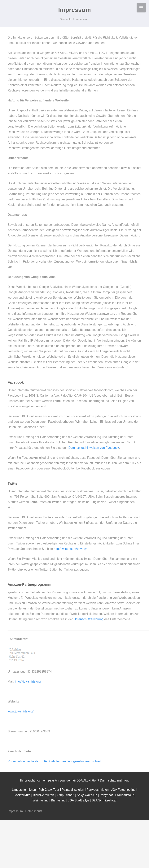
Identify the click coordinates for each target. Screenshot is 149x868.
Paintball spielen (73, 790)
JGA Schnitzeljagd (104, 800)
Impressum (15, 811)
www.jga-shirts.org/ (21, 711)
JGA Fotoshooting (123, 790)
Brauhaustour (124, 795)
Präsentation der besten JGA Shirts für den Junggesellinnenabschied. (55, 761)
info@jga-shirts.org (28, 681)
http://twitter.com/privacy (70, 549)
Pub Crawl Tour (49, 790)
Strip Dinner (65, 795)
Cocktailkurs (23, 795)
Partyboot (106, 795)
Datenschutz (34, 811)
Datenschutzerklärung (89, 619)
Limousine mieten (24, 790)
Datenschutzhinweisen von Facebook (94, 448)
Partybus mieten (98, 790)
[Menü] (141, 8)
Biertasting (58, 800)
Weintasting (40, 800)
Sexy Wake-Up (87, 795)
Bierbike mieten (43, 795)
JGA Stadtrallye (78, 800)
